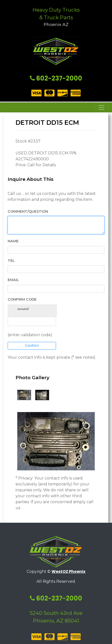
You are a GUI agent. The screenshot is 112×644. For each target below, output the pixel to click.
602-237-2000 (56, 78)
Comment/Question (28, 211)
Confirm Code (22, 299)
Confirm (32, 346)
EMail (13, 280)
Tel (11, 261)
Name (13, 241)
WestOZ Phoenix (68, 571)
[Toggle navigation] (101, 107)
